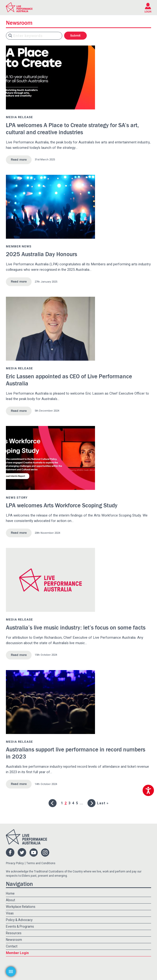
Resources (14, 933)
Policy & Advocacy (19, 920)
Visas (10, 913)
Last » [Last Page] (103, 803)
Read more (19, 160)
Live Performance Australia (19, 7)
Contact (12, 946)
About (10, 900)
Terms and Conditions (41, 863)
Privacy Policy (15, 863)
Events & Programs (20, 927)
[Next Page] (91, 803)
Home (10, 894)
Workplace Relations (21, 907)
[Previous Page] (53, 803)
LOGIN (148, 12)
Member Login (17, 953)
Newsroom (14, 940)
